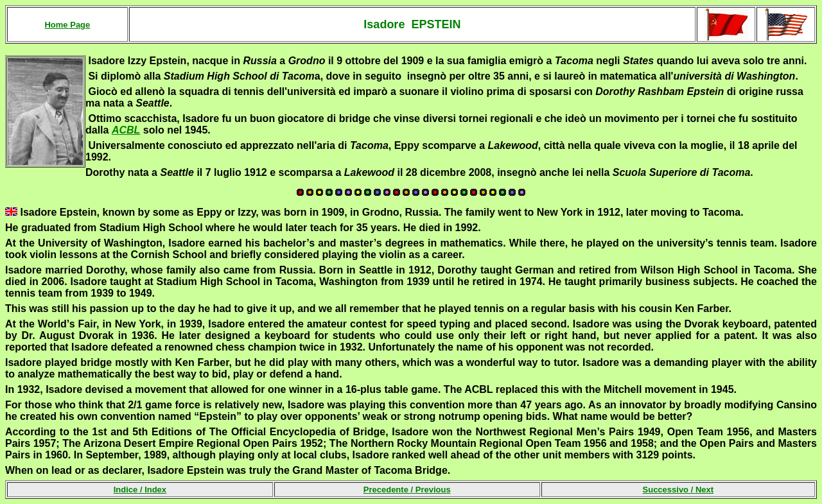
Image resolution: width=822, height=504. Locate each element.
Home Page (67, 25)
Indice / (140, 490)
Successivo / (678, 490)
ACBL (126, 130)
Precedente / (407, 490)
